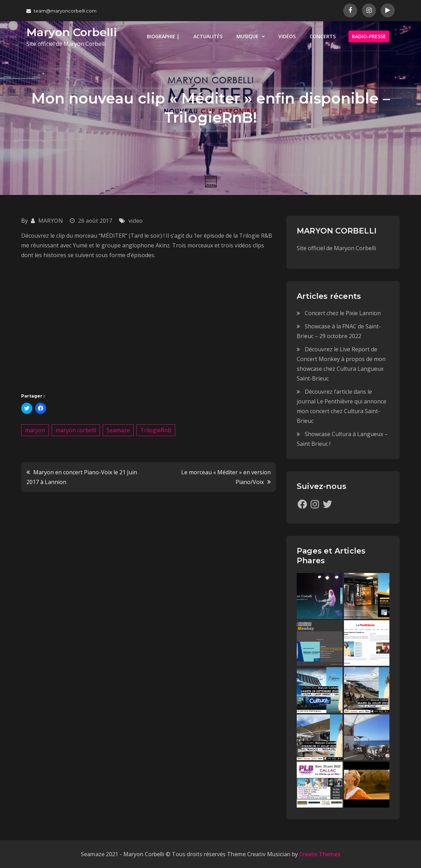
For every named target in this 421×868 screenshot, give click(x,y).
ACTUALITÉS (208, 36)
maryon (35, 430)
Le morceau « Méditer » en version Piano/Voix (226, 477)
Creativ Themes (320, 854)
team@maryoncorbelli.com (61, 11)
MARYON (50, 221)
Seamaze (118, 430)
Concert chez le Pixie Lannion (343, 313)
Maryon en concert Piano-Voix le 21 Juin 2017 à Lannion (82, 477)
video (136, 221)
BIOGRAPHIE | (163, 36)
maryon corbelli (76, 430)
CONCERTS (323, 36)
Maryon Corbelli (71, 32)
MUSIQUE (247, 36)
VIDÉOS (287, 36)
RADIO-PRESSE (369, 36)
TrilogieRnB (156, 430)
